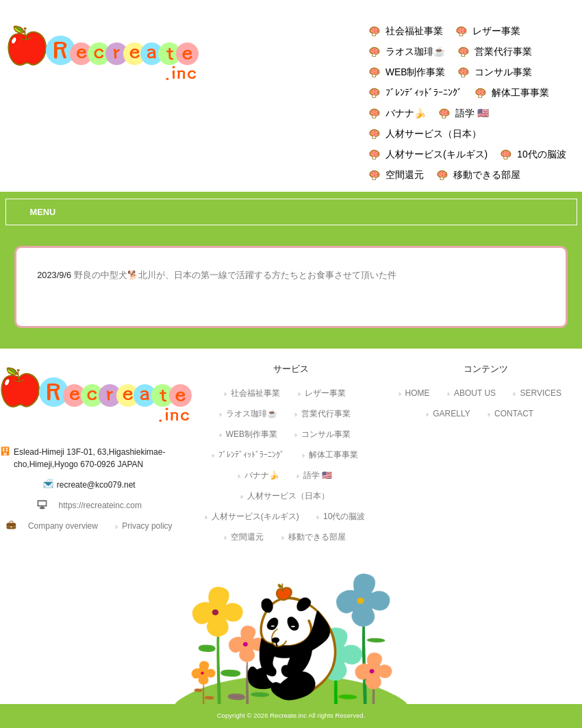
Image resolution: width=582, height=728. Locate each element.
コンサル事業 (503, 72)
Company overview (63, 526)
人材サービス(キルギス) (436, 154)
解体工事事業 (520, 92)
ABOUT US (475, 393)
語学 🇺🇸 (472, 113)
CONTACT (514, 414)
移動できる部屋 (487, 175)
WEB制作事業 (415, 72)
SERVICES (540, 393)
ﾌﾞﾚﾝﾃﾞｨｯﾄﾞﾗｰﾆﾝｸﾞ (424, 92)
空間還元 (405, 175)
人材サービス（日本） (433, 134)
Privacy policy (147, 526)
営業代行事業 (503, 51)
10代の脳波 (541, 154)
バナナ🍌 (406, 113)
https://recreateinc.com (100, 505)
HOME (418, 393)
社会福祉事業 (414, 31)
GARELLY (451, 414)
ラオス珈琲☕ (415, 51)
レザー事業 (496, 31)
